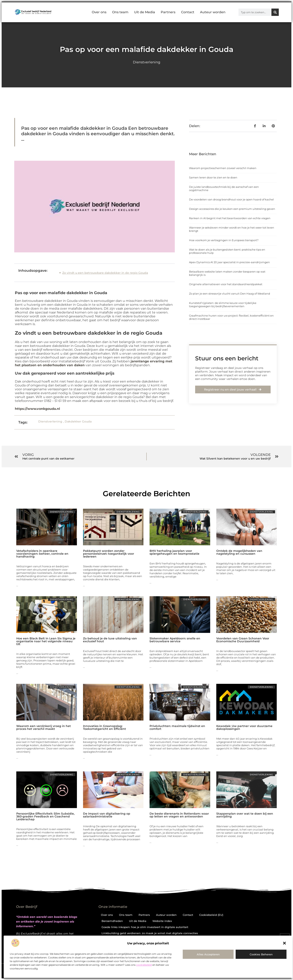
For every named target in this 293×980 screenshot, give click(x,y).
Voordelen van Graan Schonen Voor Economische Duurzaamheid (243, 640)
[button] (284, 943)
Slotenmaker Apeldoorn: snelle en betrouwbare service (175, 640)
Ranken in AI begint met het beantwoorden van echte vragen (230, 218)
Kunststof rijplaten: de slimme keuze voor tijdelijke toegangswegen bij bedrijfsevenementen (223, 305)
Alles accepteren (208, 954)
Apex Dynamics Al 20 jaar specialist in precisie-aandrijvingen (229, 262)
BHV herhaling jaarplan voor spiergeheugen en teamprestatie (174, 552)
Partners (168, 12)
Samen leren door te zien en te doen (213, 177)
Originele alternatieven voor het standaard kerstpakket (226, 284)
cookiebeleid (144, 965)
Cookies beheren (261, 954)
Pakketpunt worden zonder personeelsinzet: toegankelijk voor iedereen (109, 554)
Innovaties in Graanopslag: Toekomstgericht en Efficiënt (104, 727)
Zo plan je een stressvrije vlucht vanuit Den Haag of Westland (230, 294)
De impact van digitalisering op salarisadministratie (107, 815)
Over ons (99, 12)
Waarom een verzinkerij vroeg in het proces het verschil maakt (44, 727)
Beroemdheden (112, 921)
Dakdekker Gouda (78, 421)
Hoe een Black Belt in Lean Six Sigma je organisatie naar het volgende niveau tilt (46, 641)
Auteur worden (213, 12)
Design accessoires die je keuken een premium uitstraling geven (232, 209)
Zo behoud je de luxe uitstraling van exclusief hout (110, 640)
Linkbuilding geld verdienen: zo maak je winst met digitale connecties (150, 933)
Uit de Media (145, 12)
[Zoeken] (275, 12)
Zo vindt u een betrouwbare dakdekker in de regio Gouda (105, 273)
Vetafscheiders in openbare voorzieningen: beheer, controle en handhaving (42, 554)
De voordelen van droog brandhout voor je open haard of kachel (231, 199)
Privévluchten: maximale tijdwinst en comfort (177, 727)
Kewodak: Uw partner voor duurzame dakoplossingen (244, 727)
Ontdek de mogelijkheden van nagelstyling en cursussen (239, 552)
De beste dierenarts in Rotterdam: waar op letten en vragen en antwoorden (179, 815)
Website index (162, 921)
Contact (188, 12)
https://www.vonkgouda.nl (37, 409)
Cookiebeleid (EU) (211, 915)
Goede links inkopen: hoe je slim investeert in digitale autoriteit (145, 927)
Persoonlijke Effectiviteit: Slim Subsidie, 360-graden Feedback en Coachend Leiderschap (45, 816)
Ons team (120, 12)
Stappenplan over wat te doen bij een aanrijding (245, 815)
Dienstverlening (147, 62)
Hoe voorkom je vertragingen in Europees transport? (224, 240)
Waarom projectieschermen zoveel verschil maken (223, 168)
